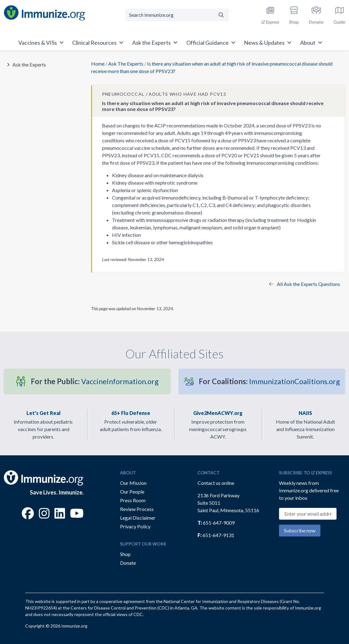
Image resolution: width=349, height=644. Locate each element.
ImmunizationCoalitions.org (269, 381)
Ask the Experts (29, 64)
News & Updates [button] (268, 43)
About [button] (312, 43)
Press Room (133, 500)
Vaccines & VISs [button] (41, 43)
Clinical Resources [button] (98, 43)
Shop (125, 554)
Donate (128, 563)
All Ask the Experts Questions (305, 284)
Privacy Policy (135, 526)
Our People (132, 492)
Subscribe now (300, 530)
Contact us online (216, 483)
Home (98, 64)
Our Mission (133, 483)
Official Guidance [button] (211, 43)
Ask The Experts (126, 64)
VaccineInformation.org (95, 381)
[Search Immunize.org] (169, 15)
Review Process (137, 509)
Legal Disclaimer (138, 518)
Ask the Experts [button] (155, 43)
